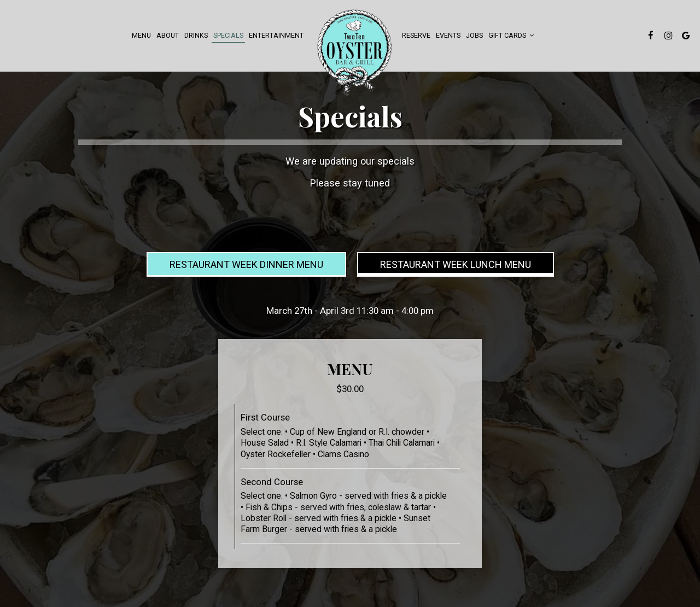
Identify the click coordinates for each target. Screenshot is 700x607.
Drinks (196, 35)
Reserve (416, 35)
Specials (228, 35)
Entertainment (276, 35)
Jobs (474, 35)
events (448, 35)
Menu (141, 35)
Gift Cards (511, 35)
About (168, 35)
